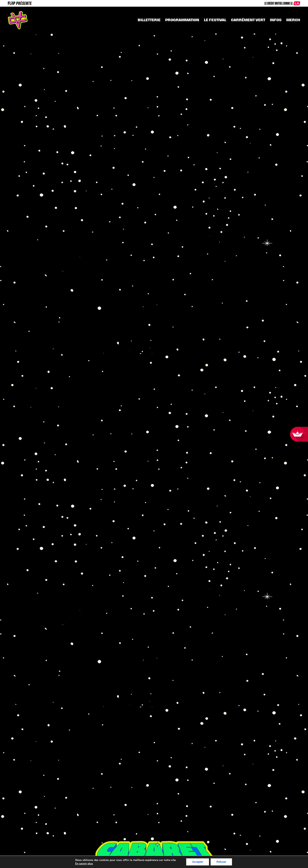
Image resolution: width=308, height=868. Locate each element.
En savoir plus (81, 864)
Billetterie (149, 20)
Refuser (225, 862)
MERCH (293, 20)
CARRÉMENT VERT (248, 20)
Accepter (200, 862)
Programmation (182, 20)
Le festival (215, 20)
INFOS (276, 20)
